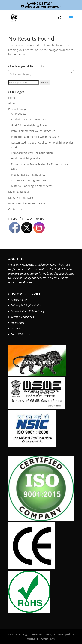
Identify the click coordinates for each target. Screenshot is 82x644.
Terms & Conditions (22, 317)
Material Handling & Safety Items (32, 186)
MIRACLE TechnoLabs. (41, 639)
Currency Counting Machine (29, 180)
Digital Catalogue (19, 192)
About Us (14, 103)
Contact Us (15, 209)
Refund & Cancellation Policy (28, 311)
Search (45, 82)
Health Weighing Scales (26, 158)
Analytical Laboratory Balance (30, 119)
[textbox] (41, 74)
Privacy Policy (19, 300)
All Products (19, 114)
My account (18, 323)
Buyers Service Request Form (27, 203)
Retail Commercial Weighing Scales (33, 131)
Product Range (17, 109)
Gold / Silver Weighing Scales (29, 125)
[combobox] (41, 73)
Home (12, 98)
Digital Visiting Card (21, 198)
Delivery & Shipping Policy (26, 305)
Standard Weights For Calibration (32, 153)
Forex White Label (21, 334)
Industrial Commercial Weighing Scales (36, 137)
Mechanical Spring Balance (28, 175)
